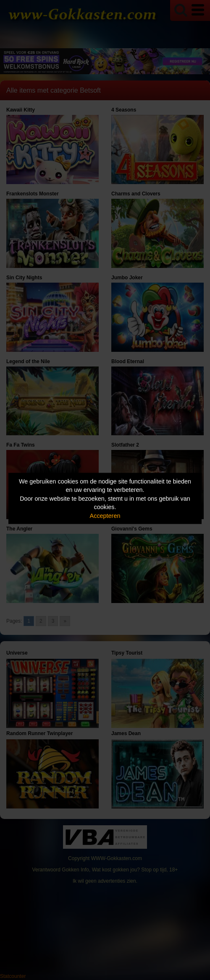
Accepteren (105, 515)
